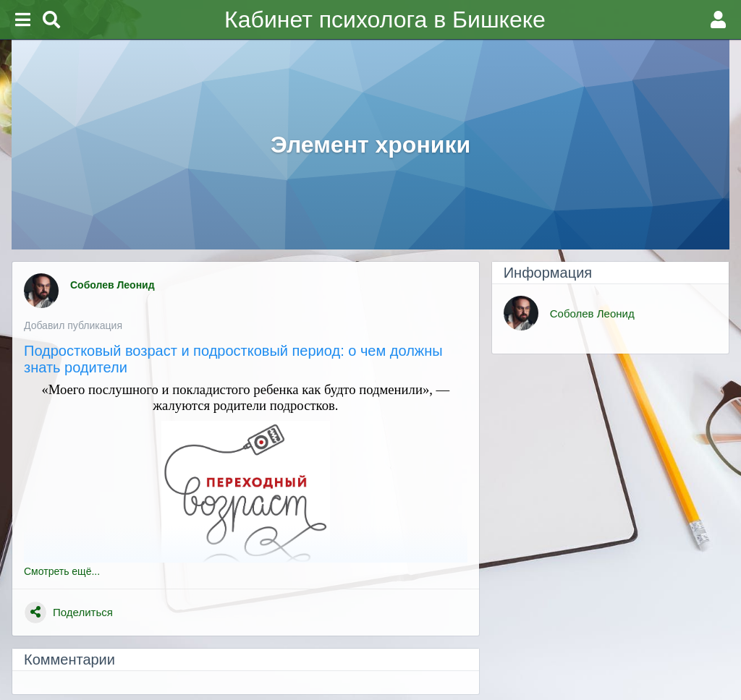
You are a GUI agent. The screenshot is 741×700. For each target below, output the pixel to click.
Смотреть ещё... (62, 571)
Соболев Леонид (114, 285)
